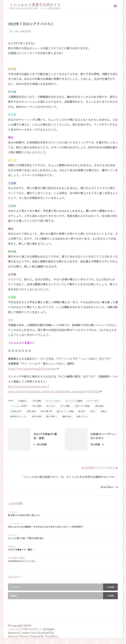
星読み (104, 411)
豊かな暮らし (52, 416)
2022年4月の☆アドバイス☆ (22, 561)
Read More (107, 487)
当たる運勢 (65, 406)
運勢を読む (67, 416)
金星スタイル (82, 416)
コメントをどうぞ (22, 31)
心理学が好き (16, 411)
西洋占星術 (37, 416)
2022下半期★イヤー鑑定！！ (22, 550)
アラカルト (13, 512)
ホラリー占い (93, 401)
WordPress (51, 636)
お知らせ (12, 547)
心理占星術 (99, 406)
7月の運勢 (37, 401)
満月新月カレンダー (19, 416)
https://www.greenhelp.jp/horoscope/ (32, 368)
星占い (93, 411)
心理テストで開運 (82, 406)
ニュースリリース (15, 524)
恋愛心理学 (31, 411)
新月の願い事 (46, 411)
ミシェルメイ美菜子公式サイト (35, 5)
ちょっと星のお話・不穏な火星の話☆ (26, 538)
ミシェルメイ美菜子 (19, 406)
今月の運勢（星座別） (17, 558)
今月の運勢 (37, 406)
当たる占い (51, 406)
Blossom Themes (18, 636)
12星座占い (23, 401)
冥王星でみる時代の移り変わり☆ (24, 515)
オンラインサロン (53, 401)
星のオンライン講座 (65, 411)
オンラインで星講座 (74, 401)
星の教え (82, 411)
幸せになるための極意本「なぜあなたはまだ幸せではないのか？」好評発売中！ (46, 527)
